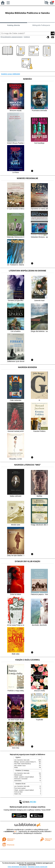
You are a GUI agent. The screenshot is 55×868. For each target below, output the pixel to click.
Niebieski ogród (18, 775)
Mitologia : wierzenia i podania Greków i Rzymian (27, 762)
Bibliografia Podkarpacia (41, 25)
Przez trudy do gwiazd (20, 788)
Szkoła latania (18, 781)
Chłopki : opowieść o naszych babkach (24, 777)
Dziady (16, 767)
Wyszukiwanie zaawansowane (12, 37)
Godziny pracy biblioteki (11, 74)
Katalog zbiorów (14, 25)
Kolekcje (27, 37)
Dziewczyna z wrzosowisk (21, 779)
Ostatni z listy (18, 794)
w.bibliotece (10, 831)
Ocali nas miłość (18, 792)
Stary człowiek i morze (20, 766)
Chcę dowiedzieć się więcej (17, 867)
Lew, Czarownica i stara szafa (22, 760)
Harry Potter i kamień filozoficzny (23, 764)
